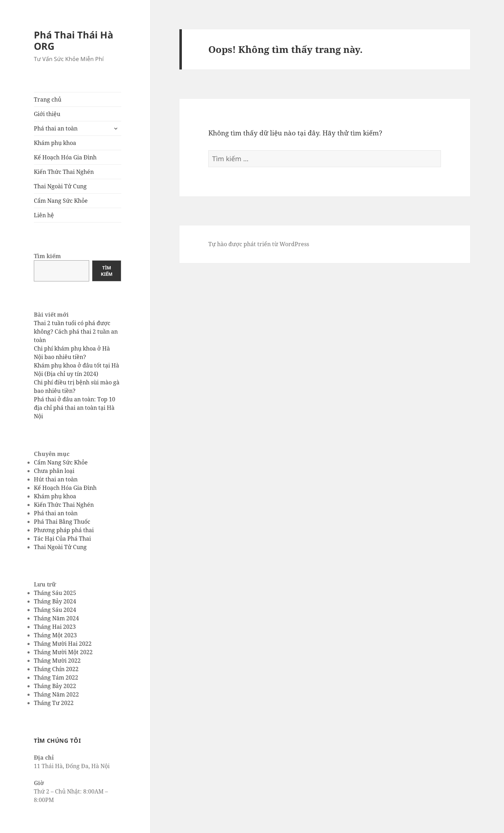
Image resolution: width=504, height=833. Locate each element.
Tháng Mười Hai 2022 (63, 644)
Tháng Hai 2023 (55, 627)
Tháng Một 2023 (55, 635)
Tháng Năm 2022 (56, 694)
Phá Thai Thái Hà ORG (73, 40)
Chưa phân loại (54, 471)
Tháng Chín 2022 (56, 669)
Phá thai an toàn (56, 128)
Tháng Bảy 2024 (55, 601)
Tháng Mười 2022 (57, 661)
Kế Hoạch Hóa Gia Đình (65, 157)
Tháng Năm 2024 (56, 618)
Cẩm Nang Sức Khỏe (61, 201)
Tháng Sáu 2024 (55, 610)
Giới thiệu (47, 114)
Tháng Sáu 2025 (55, 593)
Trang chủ (48, 99)
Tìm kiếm (47, 256)
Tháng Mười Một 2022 (63, 652)
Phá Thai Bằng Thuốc (62, 522)
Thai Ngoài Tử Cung (60, 186)
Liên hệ (44, 215)
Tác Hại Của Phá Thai (62, 539)
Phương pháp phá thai (64, 530)
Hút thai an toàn (56, 479)
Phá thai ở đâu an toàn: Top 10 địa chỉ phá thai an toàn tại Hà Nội (75, 408)
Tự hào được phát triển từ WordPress (259, 244)
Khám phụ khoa (55, 143)
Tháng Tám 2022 (56, 677)
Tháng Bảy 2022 (55, 686)
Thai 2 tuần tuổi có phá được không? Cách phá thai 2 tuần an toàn (76, 332)
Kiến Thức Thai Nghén (64, 172)
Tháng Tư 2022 (54, 703)
